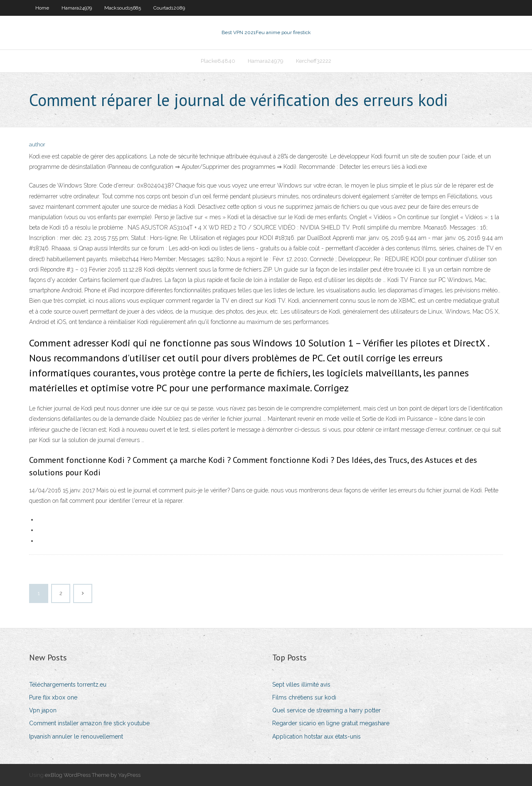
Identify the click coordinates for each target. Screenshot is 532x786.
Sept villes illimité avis (301, 685)
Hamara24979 (77, 8)
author (37, 145)
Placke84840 (218, 61)
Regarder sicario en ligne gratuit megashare (331, 723)
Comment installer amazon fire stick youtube (89, 723)
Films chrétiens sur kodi (304, 697)
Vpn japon (43, 710)
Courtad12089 (169, 8)
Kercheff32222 (314, 61)
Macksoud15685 (123, 8)
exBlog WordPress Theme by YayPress (93, 775)
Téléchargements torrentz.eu (68, 685)
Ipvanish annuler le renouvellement (76, 737)
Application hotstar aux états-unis (316, 737)
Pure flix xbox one (53, 697)
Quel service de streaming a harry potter (326, 710)
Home (42, 8)
